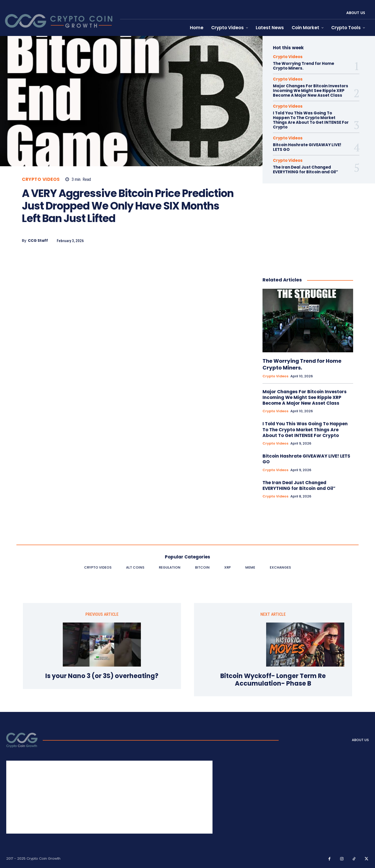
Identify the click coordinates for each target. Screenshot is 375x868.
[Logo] (22, 740)
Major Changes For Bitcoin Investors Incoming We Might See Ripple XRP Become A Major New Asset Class (311, 91)
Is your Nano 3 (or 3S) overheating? (102, 676)
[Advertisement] (129, 293)
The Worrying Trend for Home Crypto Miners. (304, 66)
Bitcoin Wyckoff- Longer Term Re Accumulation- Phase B (273, 680)
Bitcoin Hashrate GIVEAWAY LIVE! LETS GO (307, 147)
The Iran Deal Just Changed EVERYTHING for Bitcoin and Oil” (305, 170)
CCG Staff (38, 241)
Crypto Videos (41, 179)
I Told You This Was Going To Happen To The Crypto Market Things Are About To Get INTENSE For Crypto (311, 120)
